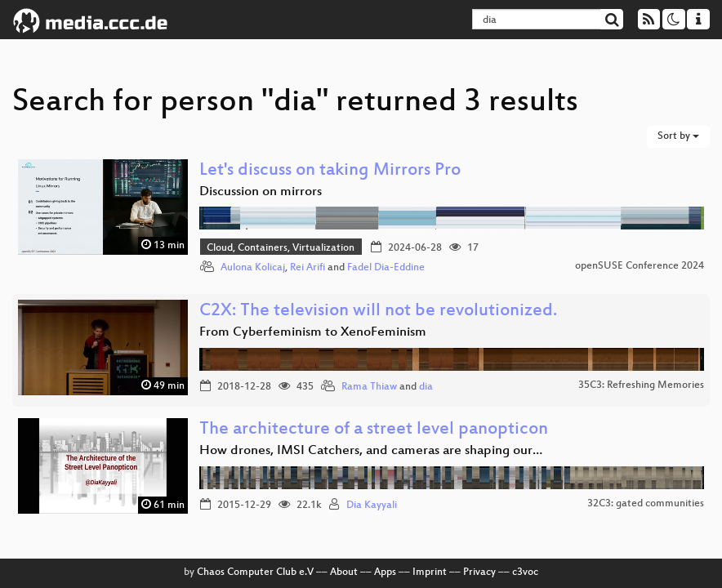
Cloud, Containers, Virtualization (281, 248)
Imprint (430, 572)
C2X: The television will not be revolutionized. (378, 312)
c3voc (525, 572)
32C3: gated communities (646, 504)
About (344, 572)
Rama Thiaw (369, 387)
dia (426, 387)
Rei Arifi (308, 268)
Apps (385, 572)
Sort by (678, 136)
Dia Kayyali (372, 506)
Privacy (479, 572)
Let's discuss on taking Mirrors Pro (330, 171)
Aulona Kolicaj (253, 268)
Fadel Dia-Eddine (386, 268)
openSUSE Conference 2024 (640, 266)
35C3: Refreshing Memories (641, 385)
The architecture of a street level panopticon (374, 430)
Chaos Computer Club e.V (255, 572)
